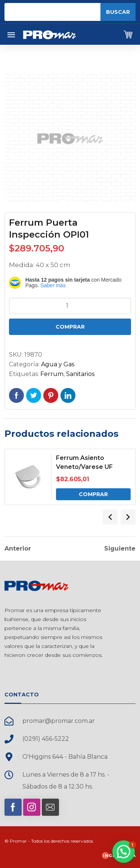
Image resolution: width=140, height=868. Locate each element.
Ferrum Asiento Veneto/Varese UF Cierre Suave (84, 467)
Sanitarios (80, 374)
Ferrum (52, 374)
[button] (124, 852)
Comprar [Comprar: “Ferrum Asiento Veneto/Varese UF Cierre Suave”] (93, 494)
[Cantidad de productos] (70, 306)
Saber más (53, 285)
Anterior (18, 549)
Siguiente (120, 549)
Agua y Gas (58, 364)
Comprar (70, 327)
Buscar (118, 12)
